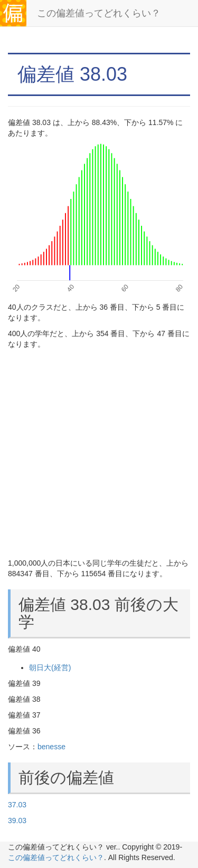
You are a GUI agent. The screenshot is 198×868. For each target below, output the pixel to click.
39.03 (17, 821)
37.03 (17, 805)
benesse (51, 747)
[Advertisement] (99, 454)
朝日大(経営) (50, 667)
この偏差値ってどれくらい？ (99, 13)
